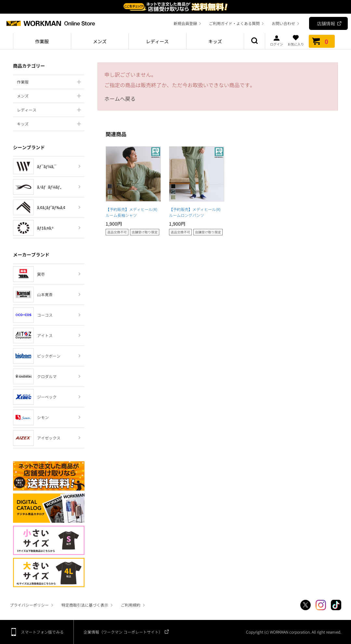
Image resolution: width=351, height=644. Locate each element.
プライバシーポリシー (29, 605)
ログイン (277, 40)
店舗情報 (326, 23)
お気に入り (296, 40)
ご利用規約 (131, 605)
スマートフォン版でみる (42, 632)
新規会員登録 (185, 23)
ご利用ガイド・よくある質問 (234, 23)
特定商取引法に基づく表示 (85, 605)
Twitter (305, 605)
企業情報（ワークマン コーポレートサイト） (123, 632)
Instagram (321, 605)
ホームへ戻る (120, 99)
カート (322, 41)
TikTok (336, 605)
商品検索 (254, 41)
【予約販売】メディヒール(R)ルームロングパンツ (195, 212)
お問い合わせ (283, 23)
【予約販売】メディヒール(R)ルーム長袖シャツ (131, 212)
